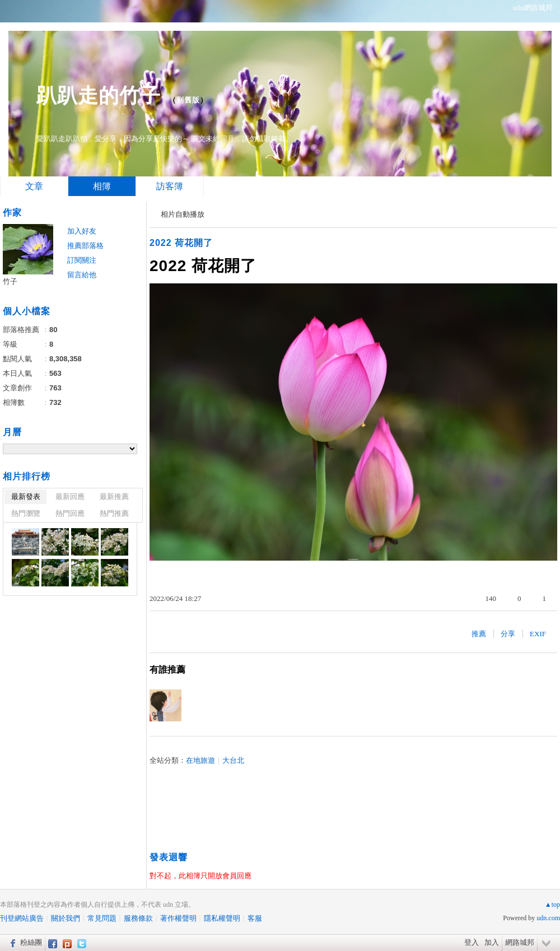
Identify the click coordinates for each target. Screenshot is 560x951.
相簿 (102, 186)
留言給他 (82, 275)
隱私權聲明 (222, 918)
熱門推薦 (114, 513)
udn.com (548, 918)
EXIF (538, 634)
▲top (552, 905)
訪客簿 (170, 186)
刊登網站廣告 (22, 918)
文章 (34, 186)
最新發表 (26, 497)
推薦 (479, 634)
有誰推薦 (167, 670)
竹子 (10, 281)
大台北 (233, 760)
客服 (255, 918)
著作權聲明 (178, 918)
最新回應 (70, 497)
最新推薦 (114, 497)
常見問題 (102, 918)
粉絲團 (31, 942)
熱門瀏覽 (26, 513)
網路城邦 (520, 942)
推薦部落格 (85, 246)
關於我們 (66, 918)
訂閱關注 (82, 260)
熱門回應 (70, 513)
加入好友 (82, 231)
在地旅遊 (200, 760)
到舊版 (188, 100)
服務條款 (138, 918)
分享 (508, 634)
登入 (472, 942)
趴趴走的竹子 (99, 95)
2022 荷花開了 (181, 243)
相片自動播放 (183, 214)
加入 (492, 942)
